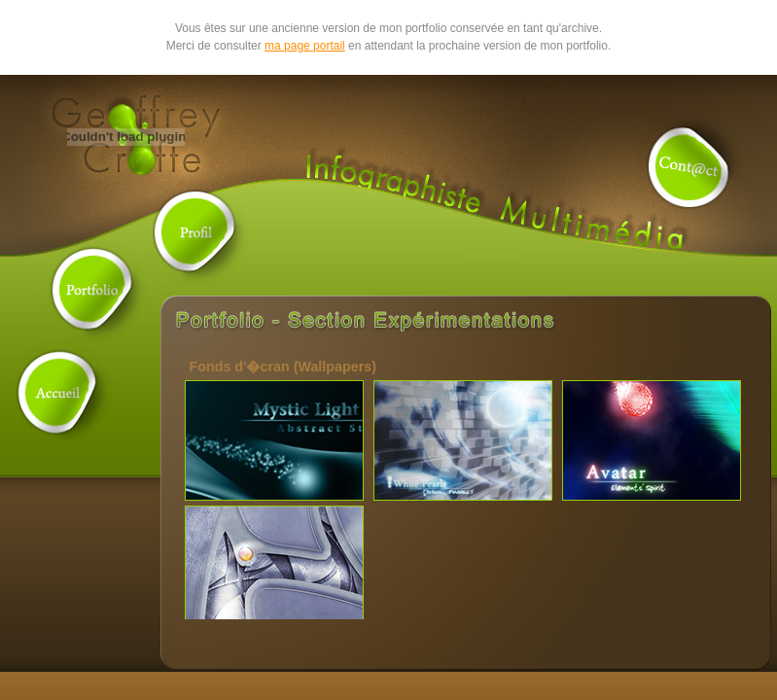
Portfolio (93, 290)
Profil (195, 231)
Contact (689, 168)
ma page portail (305, 46)
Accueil (59, 392)
